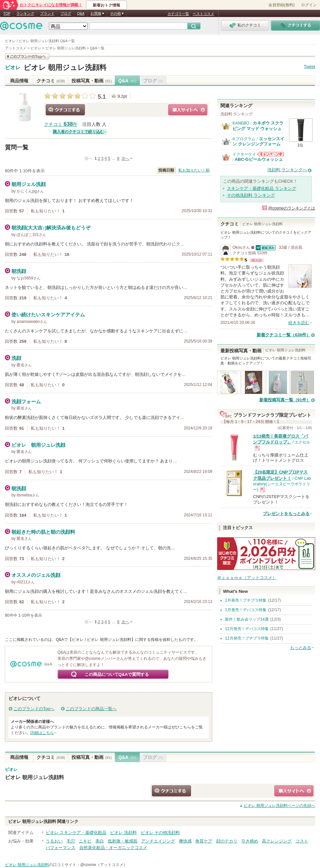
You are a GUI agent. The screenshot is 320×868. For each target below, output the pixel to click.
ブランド (47, 13)
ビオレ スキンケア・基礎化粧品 (76, 833)
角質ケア (204, 841)
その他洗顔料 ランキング (251, 195)
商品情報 (19, 81)
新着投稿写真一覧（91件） (285, 400)
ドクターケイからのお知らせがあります (270, 154)
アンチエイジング (158, 841)
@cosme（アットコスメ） (104, 865)
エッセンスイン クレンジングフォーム (258, 141)
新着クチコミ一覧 (284, 335)
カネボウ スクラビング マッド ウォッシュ (258, 126)
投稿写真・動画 (92, 81)
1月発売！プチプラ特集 (246, 600)
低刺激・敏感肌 (123, 841)
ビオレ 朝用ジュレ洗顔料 (65, 67)
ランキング (25, 13)
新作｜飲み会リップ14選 (247, 619)
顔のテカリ (227, 841)
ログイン (309, 5)
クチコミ (51, 81)
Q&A (81, 13)
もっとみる (301, 648)
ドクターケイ (244, 154)
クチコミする (65, 110)
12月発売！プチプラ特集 (247, 638)
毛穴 (71, 841)
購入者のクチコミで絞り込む (78, 132)
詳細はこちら (42, 733)
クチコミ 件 (61, 124)
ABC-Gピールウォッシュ (259, 159)
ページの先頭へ (279, 806)
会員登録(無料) (281, 5)
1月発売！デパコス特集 (246, 610)
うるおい (54, 841)
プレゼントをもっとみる (286, 514)
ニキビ (85, 841)
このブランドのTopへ (34, 709)
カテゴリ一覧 (178, 14)
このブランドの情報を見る (27, 56)
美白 (100, 841)
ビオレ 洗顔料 (123, 833)
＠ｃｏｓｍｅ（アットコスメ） (247, 578)
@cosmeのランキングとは (292, 208)
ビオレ (13, 68)
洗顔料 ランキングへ (287, 170)
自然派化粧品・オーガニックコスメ (113, 848)
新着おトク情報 (106, 5)
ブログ (66, 13)
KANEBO (241, 123)
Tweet (309, 67)
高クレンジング (277, 841)
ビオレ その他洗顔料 (160, 833)
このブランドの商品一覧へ (91, 709)
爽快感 (185, 841)
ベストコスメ (203, 14)
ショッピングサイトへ (188, 110)
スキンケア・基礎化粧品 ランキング (262, 188)
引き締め (250, 841)
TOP (7, 13)
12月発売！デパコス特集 (247, 629)
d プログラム (244, 139)
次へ (125, 159)
